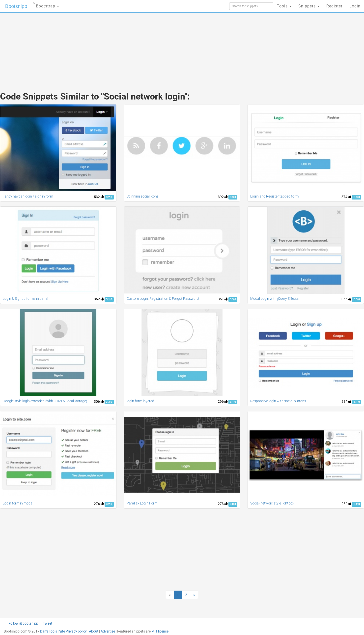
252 (346, 504)
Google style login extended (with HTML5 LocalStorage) (45, 401)
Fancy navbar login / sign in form (28, 196)
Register (334, 6)
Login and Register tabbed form (274, 196)
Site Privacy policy (73, 631)
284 (346, 401)
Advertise (108, 631)
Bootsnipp (16, 6)
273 (223, 504)
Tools (284, 6)
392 (223, 197)
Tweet (48, 623)
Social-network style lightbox (272, 503)
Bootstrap (46, 5)
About (94, 631)
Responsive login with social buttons (278, 401)
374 (346, 197)
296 (223, 401)
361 (223, 299)
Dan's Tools (49, 631)
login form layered (140, 401)
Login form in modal (18, 503)
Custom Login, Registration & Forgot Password (163, 299)
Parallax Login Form (142, 503)
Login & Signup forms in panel (25, 299)
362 (99, 299)
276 (99, 504)
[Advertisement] (145, 47)
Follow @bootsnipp (23, 623)
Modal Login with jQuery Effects (274, 299)
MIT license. (160, 631)
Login (355, 6)
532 (99, 197)
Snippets (309, 6)
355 (346, 299)
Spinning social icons (143, 196)
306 (99, 401)
